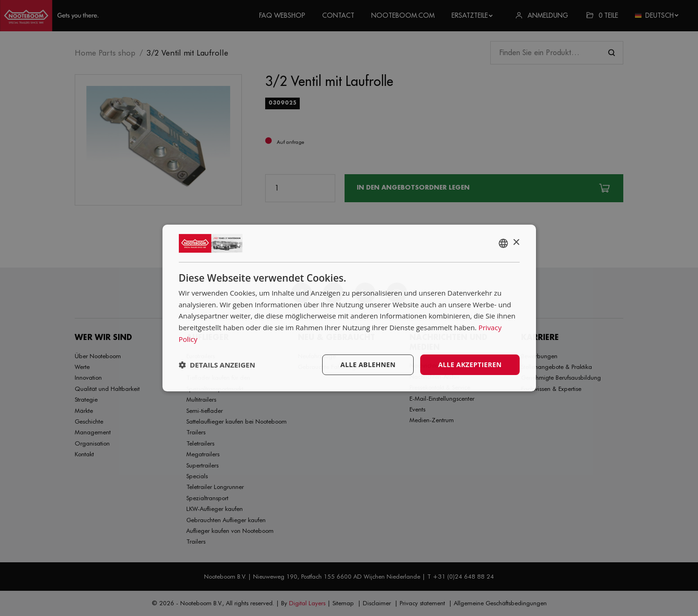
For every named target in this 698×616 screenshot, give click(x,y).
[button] (217, 365)
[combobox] (503, 243)
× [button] (516, 243)
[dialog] (349, 308)
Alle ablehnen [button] (368, 365)
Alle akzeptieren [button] (470, 365)
